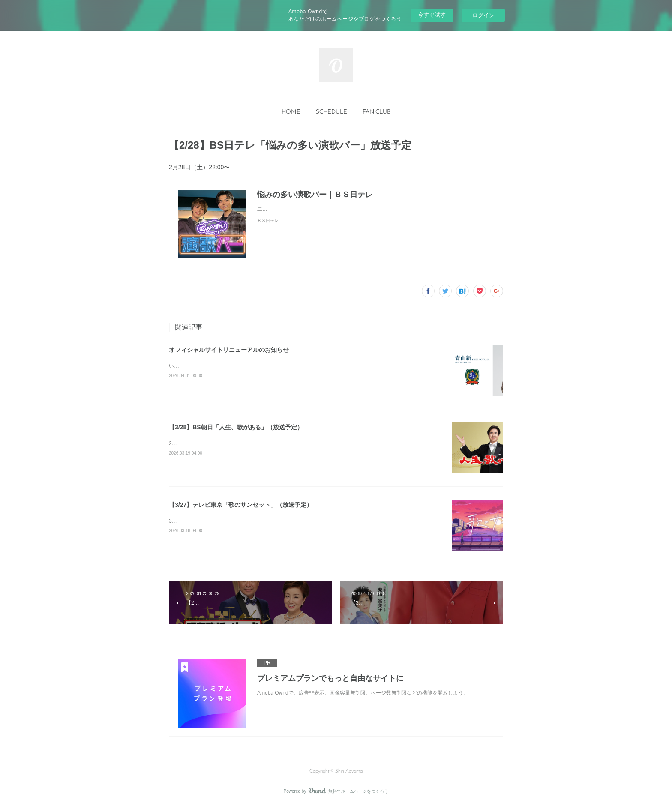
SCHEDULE (331, 112)
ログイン (483, 15)
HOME (291, 112)
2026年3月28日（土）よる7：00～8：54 (216, 443)
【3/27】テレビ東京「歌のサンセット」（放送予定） (241, 505)
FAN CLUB (376, 112)
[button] (291, 112)
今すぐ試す (432, 15)
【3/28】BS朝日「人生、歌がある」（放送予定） (236, 427)
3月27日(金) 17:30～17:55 (199, 521)
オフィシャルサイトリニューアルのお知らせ (229, 350)
